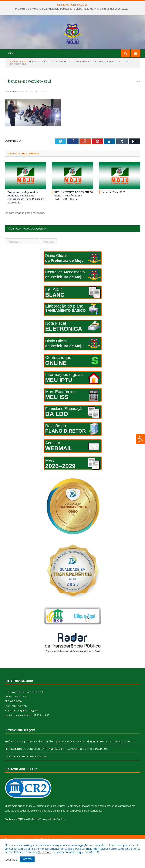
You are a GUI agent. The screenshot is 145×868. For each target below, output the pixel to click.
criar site (28, 827)
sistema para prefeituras (51, 827)
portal (14, 112)
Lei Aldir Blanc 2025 (113, 213)
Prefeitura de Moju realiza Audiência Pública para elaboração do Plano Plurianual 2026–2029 (72, 9)
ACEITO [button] (27, 859)
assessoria (93, 827)
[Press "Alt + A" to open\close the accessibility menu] (140, 439)
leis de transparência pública (65, 831)
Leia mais (45, 852)
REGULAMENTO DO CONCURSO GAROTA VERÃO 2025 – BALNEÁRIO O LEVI (74, 216)
